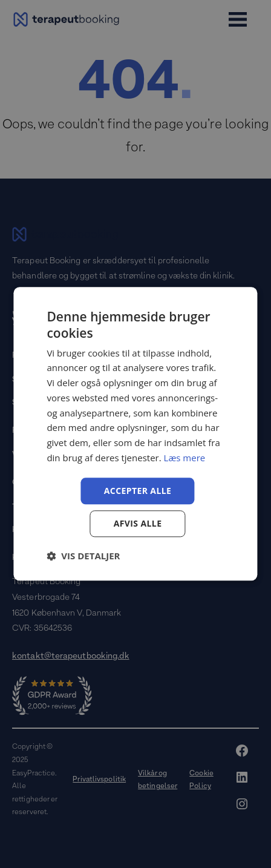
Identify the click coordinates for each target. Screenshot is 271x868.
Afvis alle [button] (138, 524)
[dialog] (135, 434)
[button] (83, 556)
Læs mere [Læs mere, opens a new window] (185, 458)
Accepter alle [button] (138, 491)
